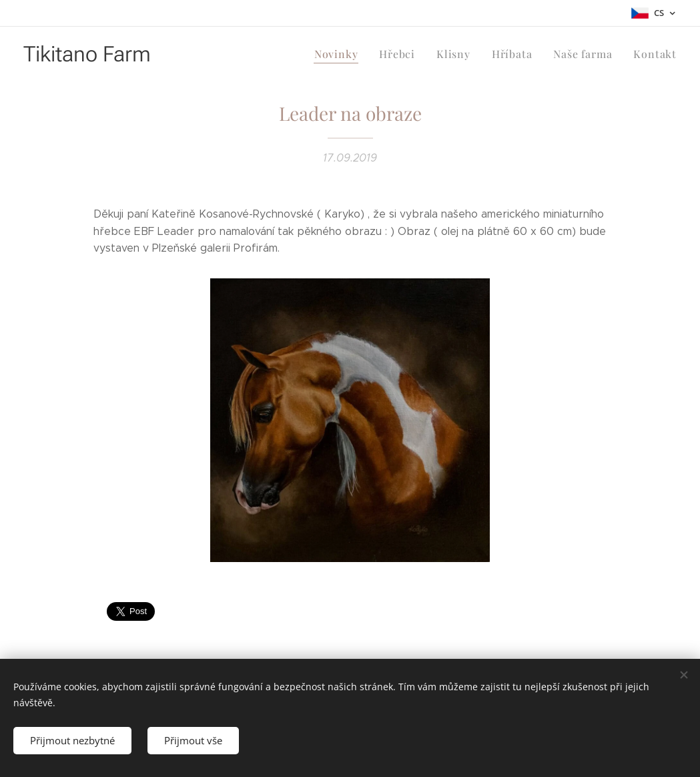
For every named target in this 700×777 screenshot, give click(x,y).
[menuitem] (349, 54)
